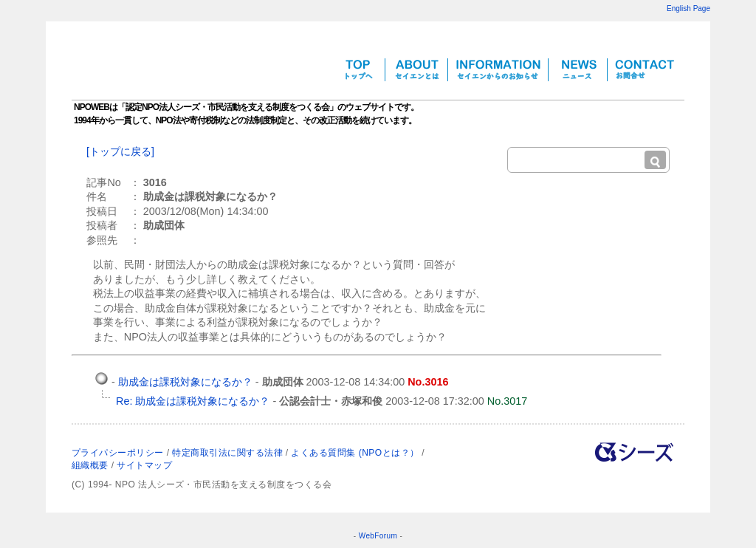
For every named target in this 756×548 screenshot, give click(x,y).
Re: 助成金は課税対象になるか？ (193, 401)
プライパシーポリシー (118, 453)
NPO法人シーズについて (634, 452)
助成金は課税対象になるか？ (185, 382)
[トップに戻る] (120, 151)
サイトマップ (144, 465)
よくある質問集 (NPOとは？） (355, 453)
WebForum (378, 536)
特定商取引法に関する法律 (227, 453)
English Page (688, 8)
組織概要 (90, 465)
